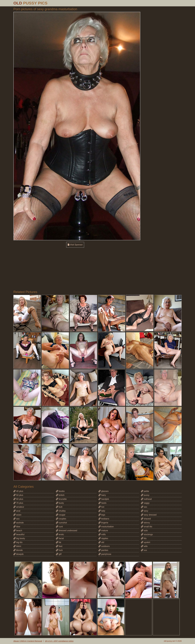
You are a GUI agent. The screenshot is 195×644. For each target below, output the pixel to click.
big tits (18, 542)
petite (145, 491)
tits (144, 538)
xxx (144, 550)
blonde (18, 550)
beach (18, 531)
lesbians (104, 519)
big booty (19, 538)
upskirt (146, 542)
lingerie (103, 523)
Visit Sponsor (75, 245)
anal (17, 511)
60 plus (18, 499)
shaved (146, 519)
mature (103, 531)
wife (144, 546)
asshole (19, 523)
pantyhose (105, 554)
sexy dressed (149, 515)
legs (102, 515)
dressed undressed (67, 531)
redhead (146, 499)
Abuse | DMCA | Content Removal (28, 641)
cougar (61, 515)
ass (16, 519)
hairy (102, 495)
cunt (59, 527)
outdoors (104, 546)
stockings (147, 534)
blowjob (18, 554)
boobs (60, 491)
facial (60, 538)
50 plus (18, 495)
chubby (61, 511)
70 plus (18, 503)
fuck (59, 550)
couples (61, 519)
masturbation (106, 527)
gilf (59, 554)
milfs (102, 534)
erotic (60, 534)
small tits (147, 527)
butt (59, 507)
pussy (145, 495)
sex (144, 507)
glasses (104, 491)
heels (102, 503)
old (101, 542)
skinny (145, 523)
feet (59, 546)
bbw (17, 527)
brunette (61, 499)
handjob (104, 499)
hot (101, 507)
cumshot (61, 523)
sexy (145, 511)
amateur (19, 507)
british (60, 495)
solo (144, 531)
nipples (103, 538)
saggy (145, 503)
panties (103, 550)
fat (58, 542)
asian (17, 515)
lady (102, 511)
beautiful (19, 534)
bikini (17, 546)
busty (60, 503)
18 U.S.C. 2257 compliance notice (59, 641)
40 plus (18, 491)
